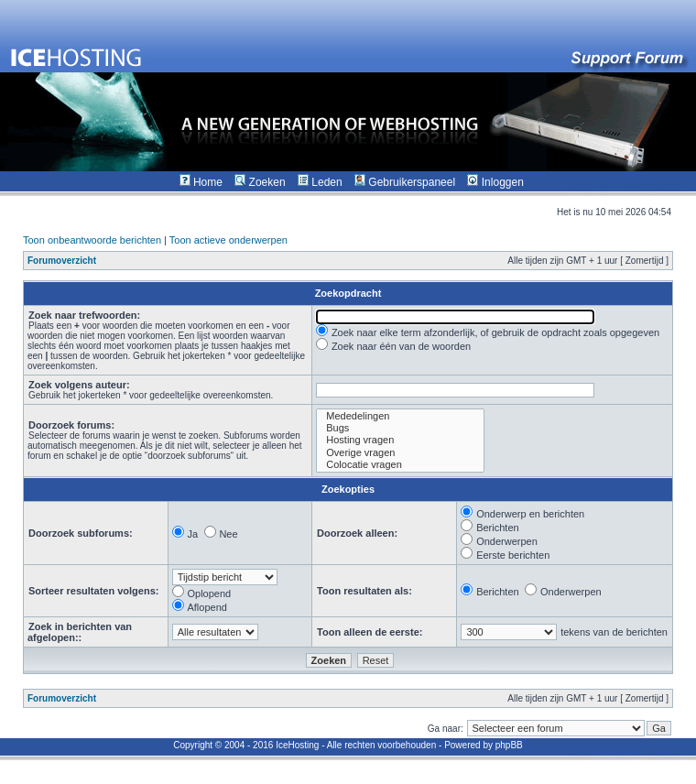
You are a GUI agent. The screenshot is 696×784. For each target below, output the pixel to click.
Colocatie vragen (400, 465)
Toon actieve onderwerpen (228, 240)
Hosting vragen (400, 440)
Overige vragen (400, 453)
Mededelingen (400, 416)
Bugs (400, 428)
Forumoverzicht (62, 261)
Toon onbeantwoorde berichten (92, 240)
